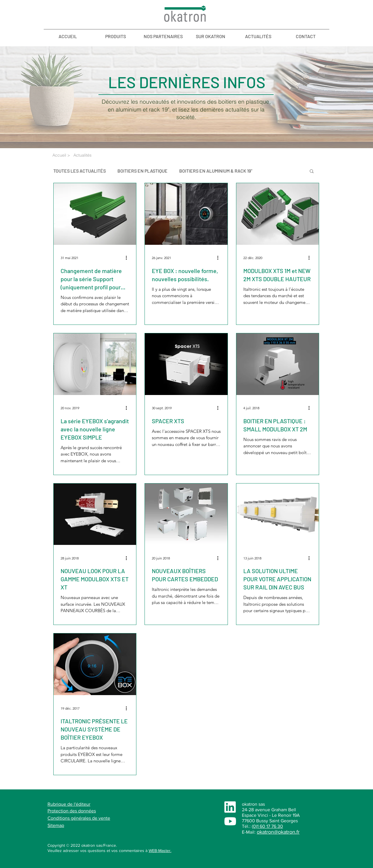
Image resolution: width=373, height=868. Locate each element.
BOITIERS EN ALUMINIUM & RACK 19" (216, 171)
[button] (312, 172)
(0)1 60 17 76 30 (267, 826)
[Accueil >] (62, 155)
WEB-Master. (160, 851)
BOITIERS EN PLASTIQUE (142, 171)
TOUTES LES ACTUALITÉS (80, 171)
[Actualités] (91, 155)
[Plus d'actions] (128, 258)
